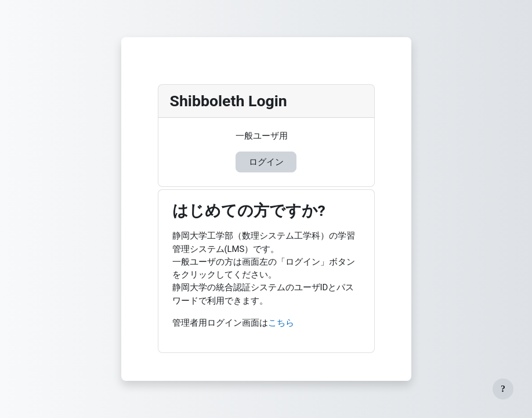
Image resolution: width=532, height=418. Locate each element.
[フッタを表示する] (503, 389)
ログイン (266, 162)
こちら (281, 323)
